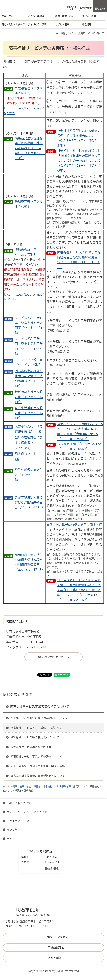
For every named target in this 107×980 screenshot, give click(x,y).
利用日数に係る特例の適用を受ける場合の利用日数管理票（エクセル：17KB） (30, 562)
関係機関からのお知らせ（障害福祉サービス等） (40, 718)
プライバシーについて (20, 821)
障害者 (37, 786)
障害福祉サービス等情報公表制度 (31, 747)
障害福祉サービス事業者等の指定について (40, 707)
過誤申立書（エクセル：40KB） (29, 204)
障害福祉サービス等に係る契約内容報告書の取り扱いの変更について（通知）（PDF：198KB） (79, 260)
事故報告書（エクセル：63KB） (29, 91)
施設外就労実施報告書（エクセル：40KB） (29, 475)
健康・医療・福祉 (22, 786)
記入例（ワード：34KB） (29, 456)
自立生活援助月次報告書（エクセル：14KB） (29, 413)
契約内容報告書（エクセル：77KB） (29, 252)
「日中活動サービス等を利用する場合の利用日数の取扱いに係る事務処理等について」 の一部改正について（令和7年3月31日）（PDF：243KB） (79, 590)
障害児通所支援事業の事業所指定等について (38, 776)
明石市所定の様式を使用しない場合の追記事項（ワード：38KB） (29, 378)
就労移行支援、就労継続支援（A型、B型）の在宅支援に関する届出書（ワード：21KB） (29, 437)
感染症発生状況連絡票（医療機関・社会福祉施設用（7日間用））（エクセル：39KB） (30, 148)
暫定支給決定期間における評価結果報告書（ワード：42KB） (30, 502)
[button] (71, 6)
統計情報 (53, 868)
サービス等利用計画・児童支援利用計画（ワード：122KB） (29, 346)
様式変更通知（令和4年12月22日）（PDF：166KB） (79, 446)
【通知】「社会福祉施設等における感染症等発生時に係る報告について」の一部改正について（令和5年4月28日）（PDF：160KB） (79, 160)
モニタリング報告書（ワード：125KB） (29, 362)
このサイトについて (19, 803)
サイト (11, 839)
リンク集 (12, 830)
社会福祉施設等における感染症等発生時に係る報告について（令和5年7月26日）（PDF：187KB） (79, 138)
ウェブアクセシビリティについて (27, 812)
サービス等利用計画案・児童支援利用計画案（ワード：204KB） (30, 325)
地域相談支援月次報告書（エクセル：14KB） (29, 397)
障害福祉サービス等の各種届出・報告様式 (36, 728)
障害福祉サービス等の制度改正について (35, 737)
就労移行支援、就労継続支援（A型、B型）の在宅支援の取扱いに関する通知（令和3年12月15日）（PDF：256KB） (80, 432)
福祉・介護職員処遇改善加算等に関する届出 (38, 766)
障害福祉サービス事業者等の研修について (36, 757)
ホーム (6, 786)
